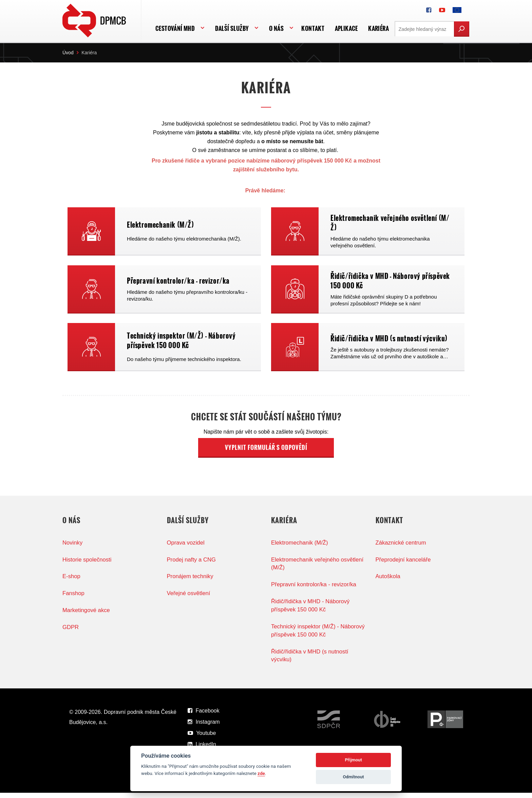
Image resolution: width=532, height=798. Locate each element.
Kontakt (313, 28)
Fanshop (74, 598)
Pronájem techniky (191, 581)
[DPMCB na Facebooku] (429, 10)
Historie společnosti (87, 564)
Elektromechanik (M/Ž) (300, 547)
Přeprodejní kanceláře (404, 564)
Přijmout (353, 760)
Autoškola (388, 581)
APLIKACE (346, 28)
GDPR (71, 632)
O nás (276, 28)
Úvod (68, 53)
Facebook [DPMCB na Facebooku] (204, 716)
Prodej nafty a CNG (192, 564)
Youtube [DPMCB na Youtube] (202, 738)
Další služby (232, 28)
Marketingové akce (87, 615)
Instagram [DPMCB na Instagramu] (204, 727)
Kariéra (378, 28)
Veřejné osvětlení (189, 598)
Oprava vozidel (186, 547)
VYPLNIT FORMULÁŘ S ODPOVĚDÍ (266, 452)
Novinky (73, 547)
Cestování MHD (175, 28)
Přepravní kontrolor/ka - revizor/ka (315, 589)
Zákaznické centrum (401, 547)
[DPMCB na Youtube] (442, 10)
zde (261, 773)
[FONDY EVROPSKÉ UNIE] (457, 10)
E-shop (72, 581)
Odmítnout (354, 777)
